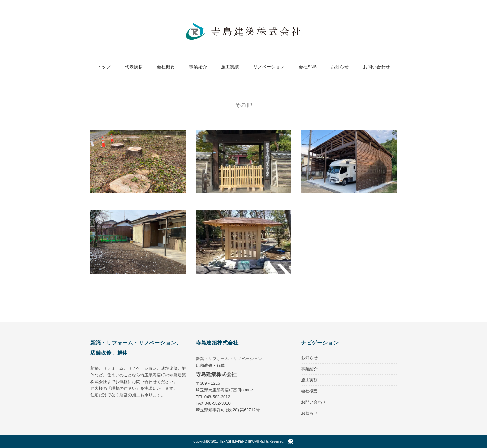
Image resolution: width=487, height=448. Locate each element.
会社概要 (166, 67)
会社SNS (308, 67)
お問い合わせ (377, 67)
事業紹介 (198, 67)
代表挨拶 (134, 67)
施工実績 (230, 67)
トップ (104, 67)
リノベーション (269, 67)
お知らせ (340, 67)
